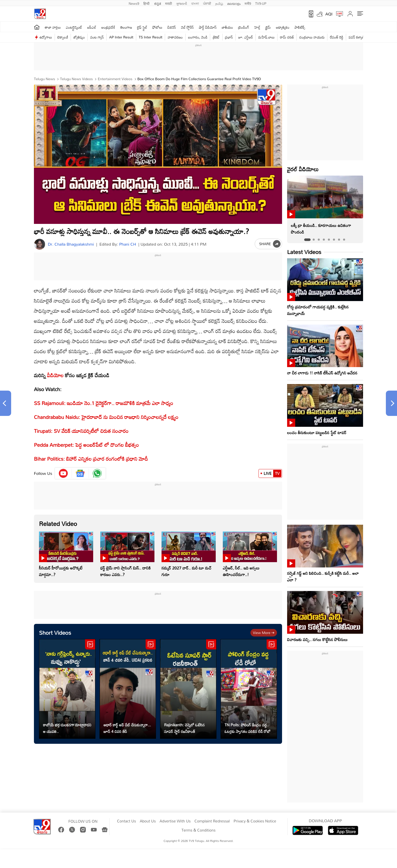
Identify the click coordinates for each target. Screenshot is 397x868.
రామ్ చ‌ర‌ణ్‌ (287, 37)
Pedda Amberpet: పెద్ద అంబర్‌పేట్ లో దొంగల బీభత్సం (86, 445)
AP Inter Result (121, 37)
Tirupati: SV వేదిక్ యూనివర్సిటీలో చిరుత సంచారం (81, 431)
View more (264, 633)
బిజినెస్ (172, 27)
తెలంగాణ (126, 27)
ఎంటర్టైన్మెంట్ (74, 27)
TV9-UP (261, 3)
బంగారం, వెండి (198, 37)
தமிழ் (219, 3)
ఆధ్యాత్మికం (283, 27)
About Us (148, 821)
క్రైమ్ (268, 27)
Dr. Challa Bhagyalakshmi (71, 244)
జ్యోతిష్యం (79, 37)
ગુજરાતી (182, 3)
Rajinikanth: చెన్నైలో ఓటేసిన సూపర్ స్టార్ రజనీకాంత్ (184, 728)
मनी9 (248, 3)
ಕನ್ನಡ (158, 3)
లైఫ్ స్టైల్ (142, 27)
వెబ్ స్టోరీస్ (187, 27)
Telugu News (44, 79)
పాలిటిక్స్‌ (300, 27)
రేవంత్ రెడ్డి (337, 37)
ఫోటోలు (157, 27)
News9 (134, 3)
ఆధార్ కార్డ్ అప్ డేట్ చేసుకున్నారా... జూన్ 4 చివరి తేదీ (127, 728)
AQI (329, 14)
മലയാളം (234, 3)
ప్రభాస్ (229, 37)
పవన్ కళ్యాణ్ (356, 37)
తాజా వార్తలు (53, 27)
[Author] (40, 244)
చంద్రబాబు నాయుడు (312, 37)
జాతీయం (227, 27)
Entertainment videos (114, 79)
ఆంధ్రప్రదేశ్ (108, 27)
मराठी (168, 3)
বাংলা (195, 3)
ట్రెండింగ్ (244, 27)
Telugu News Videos (76, 79)
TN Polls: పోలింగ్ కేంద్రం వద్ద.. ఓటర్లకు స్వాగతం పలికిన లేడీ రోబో (247, 728)
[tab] (307, 240)
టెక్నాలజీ (63, 37)
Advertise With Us (175, 821)
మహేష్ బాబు (266, 37)
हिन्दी (147, 3)
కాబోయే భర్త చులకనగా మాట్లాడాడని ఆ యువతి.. (67, 728)
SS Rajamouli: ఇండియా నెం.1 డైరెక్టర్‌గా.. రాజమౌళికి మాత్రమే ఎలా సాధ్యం (104, 403)
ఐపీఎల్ (92, 27)
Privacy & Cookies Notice (255, 821)
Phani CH (128, 244)
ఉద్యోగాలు (46, 37)
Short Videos (55, 633)
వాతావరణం (175, 37)
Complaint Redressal (212, 821)
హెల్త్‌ (257, 27)
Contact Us (126, 821)
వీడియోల (55, 375)
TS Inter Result (151, 37)
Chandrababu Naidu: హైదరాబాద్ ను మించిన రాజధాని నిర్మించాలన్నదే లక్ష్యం (106, 417)
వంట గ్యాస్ (97, 37)
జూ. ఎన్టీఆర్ (246, 37)
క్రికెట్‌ (216, 37)
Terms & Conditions (198, 830)
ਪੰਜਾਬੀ (207, 3)
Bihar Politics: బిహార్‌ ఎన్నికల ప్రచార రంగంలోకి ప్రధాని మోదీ (91, 459)
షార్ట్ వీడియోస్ (208, 27)
